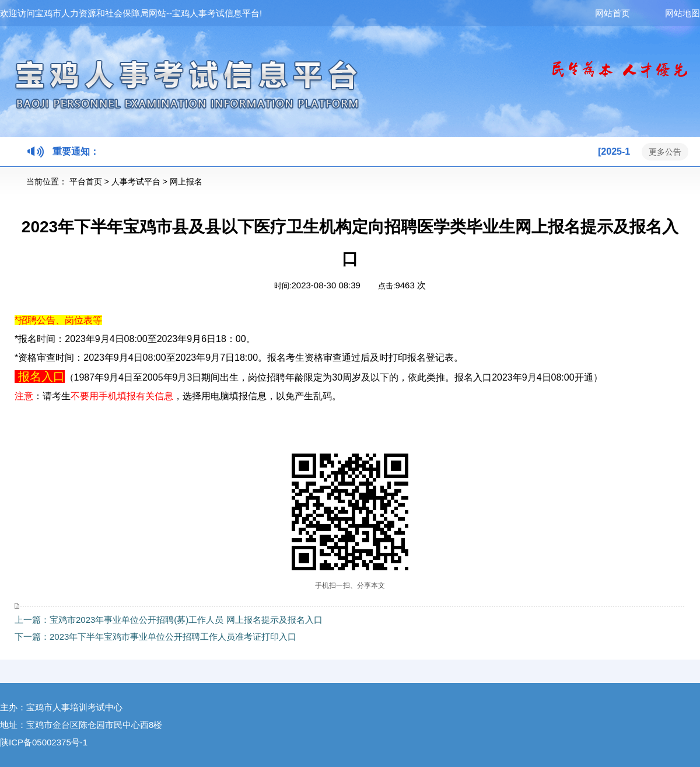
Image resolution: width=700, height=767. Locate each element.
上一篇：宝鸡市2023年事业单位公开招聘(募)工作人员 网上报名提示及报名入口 (169, 620)
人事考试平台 (136, 182)
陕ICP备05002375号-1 (44, 742)
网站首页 (630, 13)
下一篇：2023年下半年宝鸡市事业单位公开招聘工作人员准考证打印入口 (155, 637)
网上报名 (186, 182)
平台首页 (86, 182)
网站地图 (682, 13)
